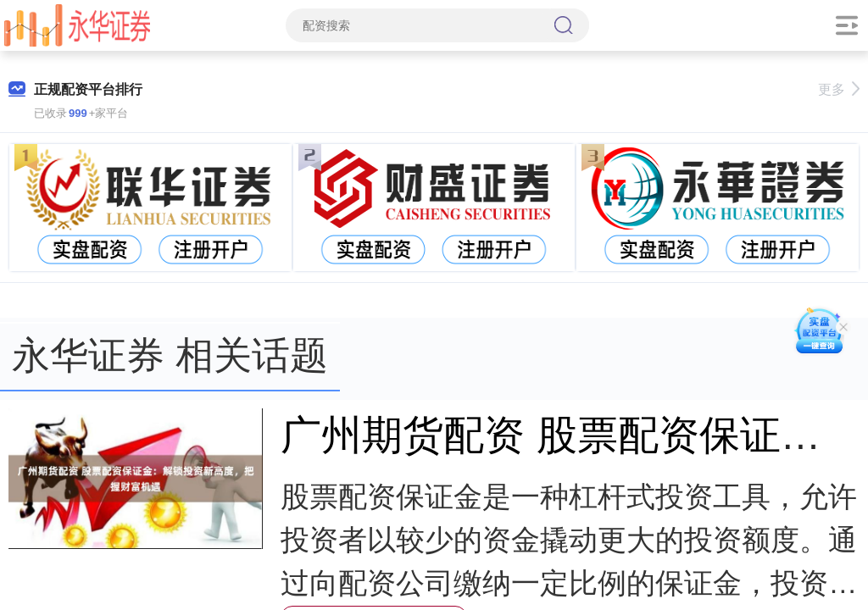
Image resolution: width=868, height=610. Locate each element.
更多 (839, 89)
